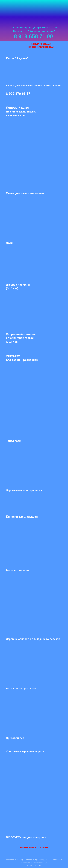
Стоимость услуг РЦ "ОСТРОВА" (34, 847)
